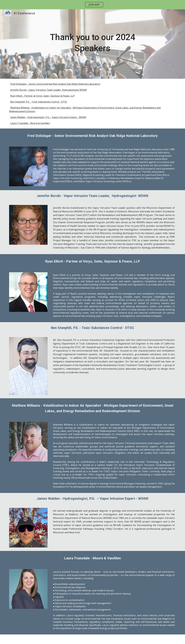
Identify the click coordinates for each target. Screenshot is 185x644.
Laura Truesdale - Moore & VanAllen (30, 123)
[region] (92, 5)
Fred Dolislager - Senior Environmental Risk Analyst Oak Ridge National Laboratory (55, 84)
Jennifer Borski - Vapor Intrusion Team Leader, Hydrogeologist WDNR (48, 90)
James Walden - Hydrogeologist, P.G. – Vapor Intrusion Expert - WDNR (48, 117)
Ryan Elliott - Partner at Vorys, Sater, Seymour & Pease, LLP (42, 96)
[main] (92, 44)
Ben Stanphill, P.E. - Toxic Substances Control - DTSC (39, 102)
